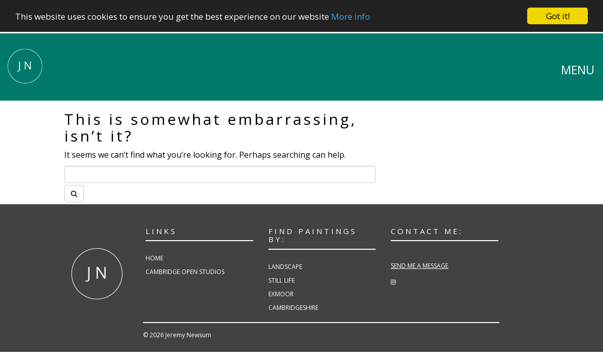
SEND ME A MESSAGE (420, 266)
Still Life (282, 280)
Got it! (558, 16)
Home (154, 258)
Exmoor (281, 294)
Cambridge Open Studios (185, 272)
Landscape (285, 266)
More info (351, 16)
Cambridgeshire (293, 308)
